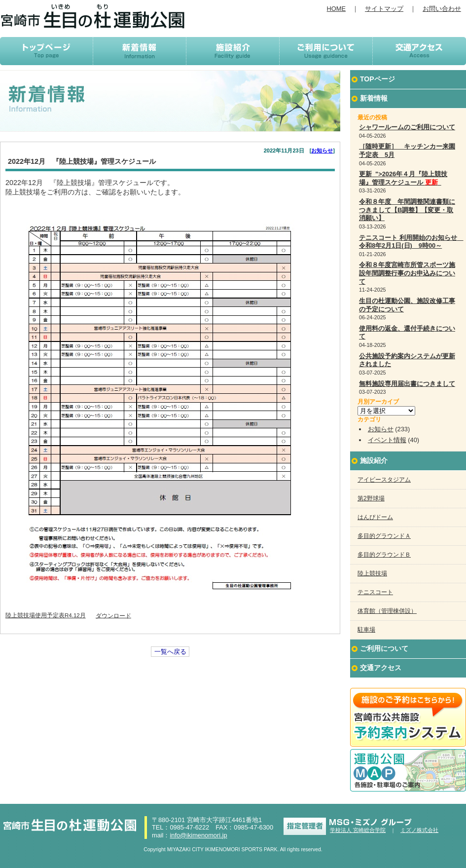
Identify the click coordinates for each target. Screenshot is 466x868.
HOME (336, 9)
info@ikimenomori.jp (198, 835)
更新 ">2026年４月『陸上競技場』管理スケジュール (403, 178)
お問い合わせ (442, 9)
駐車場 (366, 630)
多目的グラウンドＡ (384, 536)
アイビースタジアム (384, 480)
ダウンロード (113, 615)
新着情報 (374, 98)
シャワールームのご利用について (407, 127)
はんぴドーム (375, 517)
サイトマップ (384, 9)
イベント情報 (387, 440)
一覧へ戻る (170, 652)
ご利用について (384, 648)
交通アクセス (381, 668)
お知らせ (322, 151)
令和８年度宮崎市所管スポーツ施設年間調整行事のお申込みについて (407, 273)
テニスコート (375, 592)
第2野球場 (371, 498)
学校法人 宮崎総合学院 (358, 830)
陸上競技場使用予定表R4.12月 (46, 615)
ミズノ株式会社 (419, 830)
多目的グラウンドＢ (384, 555)
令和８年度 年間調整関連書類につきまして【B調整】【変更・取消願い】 (407, 210)
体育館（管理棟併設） (387, 611)
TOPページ (377, 79)
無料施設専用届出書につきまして (407, 384)
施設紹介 (374, 460)
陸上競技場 (372, 573)
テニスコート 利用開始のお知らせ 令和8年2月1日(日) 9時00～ (411, 242)
